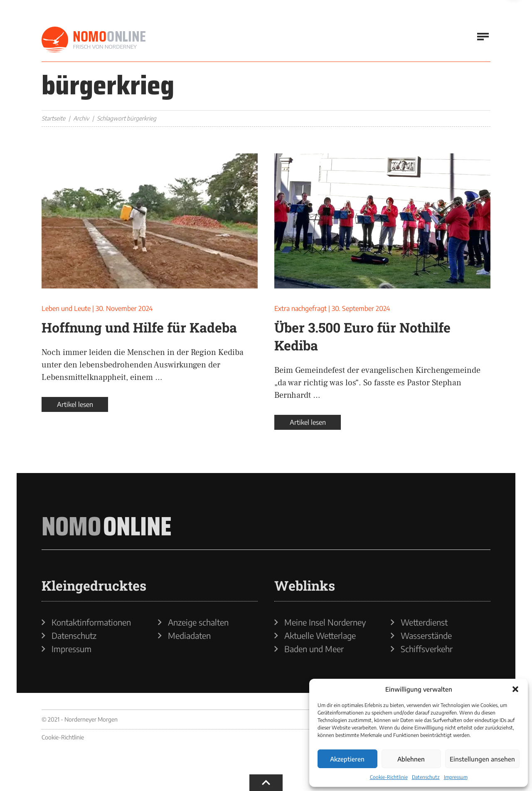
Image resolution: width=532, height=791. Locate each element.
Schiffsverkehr (427, 649)
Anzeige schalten (198, 622)
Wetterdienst (424, 622)
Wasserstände (426, 636)
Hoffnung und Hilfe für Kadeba (139, 327)
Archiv (81, 118)
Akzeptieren (347, 759)
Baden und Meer (314, 649)
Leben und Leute (66, 308)
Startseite (53, 118)
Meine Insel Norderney (325, 622)
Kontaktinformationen (91, 622)
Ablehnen (411, 759)
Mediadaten (189, 636)
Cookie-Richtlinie (389, 777)
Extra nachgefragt (300, 308)
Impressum (456, 777)
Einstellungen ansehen (482, 759)
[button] (515, 689)
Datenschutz (426, 777)
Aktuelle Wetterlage (320, 636)
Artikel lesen (75, 404)
